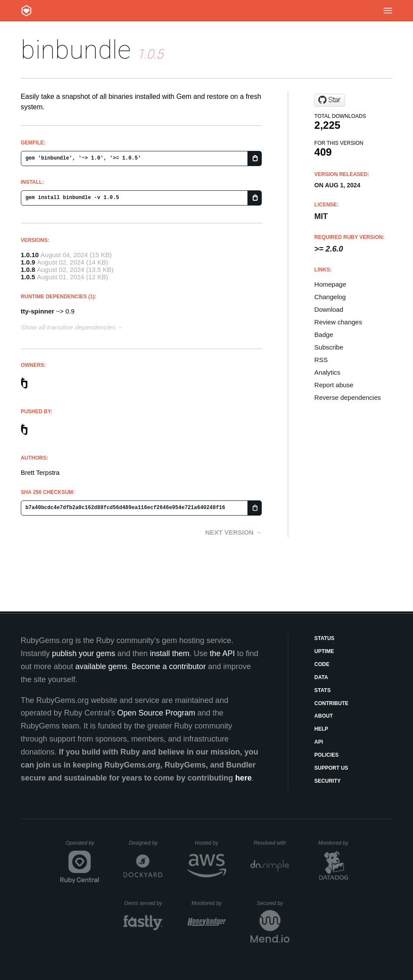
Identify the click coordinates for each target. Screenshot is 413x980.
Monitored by (335, 843)
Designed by (146, 843)
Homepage (330, 284)
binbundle (76, 50)
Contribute (331, 703)
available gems (101, 666)
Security (327, 781)
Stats (322, 690)
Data (321, 677)
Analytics (327, 372)
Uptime (324, 651)
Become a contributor (169, 666)
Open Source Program (156, 713)
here (244, 778)
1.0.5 (28, 277)
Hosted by (210, 843)
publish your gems (84, 653)
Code (322, 664)
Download (329, 309)
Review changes (338, 322)
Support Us (331, 768)
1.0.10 (30, 255)
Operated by (82, 846)
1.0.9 (28, 262)
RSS (321, 360)
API (319, 742)
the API (222, 653)
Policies (326, 755)
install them (170, 653)
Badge (324, 335)
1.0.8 (28, 269)
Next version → (233, 532)
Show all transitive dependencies (68, 327)
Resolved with (271, 843)
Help (321, 729)
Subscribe (329, 347)
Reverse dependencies (347, 397)
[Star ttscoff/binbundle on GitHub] (330, 100)
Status (324, 638)
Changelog (330, 297)
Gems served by (144, 903)
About (324, 716)
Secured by (273, 903)
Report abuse (334, 385)
